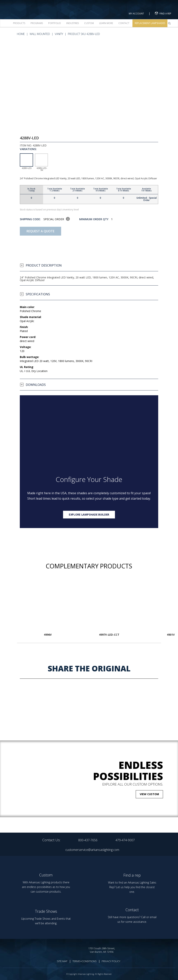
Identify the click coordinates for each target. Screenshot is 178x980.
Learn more (106, 23)
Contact (124, 23)
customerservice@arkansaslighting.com (92, 850)
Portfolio (55, 23)
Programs (37, 23)
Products (19, 23)
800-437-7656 (88, 840)
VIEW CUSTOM (149, 794)
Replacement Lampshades (150, 23)
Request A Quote (40, 231)
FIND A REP (163, 13)
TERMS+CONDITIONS (85, 961)
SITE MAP (62, 961)
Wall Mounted (40, 34)
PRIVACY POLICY (111, 961)
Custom (89, 23)
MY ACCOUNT (136, 14)
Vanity (59, 34)
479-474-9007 (125, 840)
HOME (21, 34)
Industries (73, 23)
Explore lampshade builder (89, 514)
